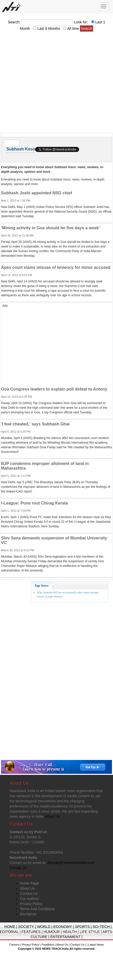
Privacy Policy (31, 904)
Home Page (29, 883)
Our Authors (30, 899)
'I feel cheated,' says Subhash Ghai (35, 424)
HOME (10, 927)
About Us (27, 888)
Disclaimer (28, 914)
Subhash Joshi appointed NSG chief (37, 193)
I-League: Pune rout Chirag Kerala (34, 503)
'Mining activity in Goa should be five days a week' (50, 228)
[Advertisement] (48, 84)
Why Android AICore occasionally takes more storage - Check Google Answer (68, 594)
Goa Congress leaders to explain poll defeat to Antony (54, 389)
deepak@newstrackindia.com (71, 863)
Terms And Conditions (37, 909)
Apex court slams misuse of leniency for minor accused (56, 267)
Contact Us (29, 893)
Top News (42, 586)
